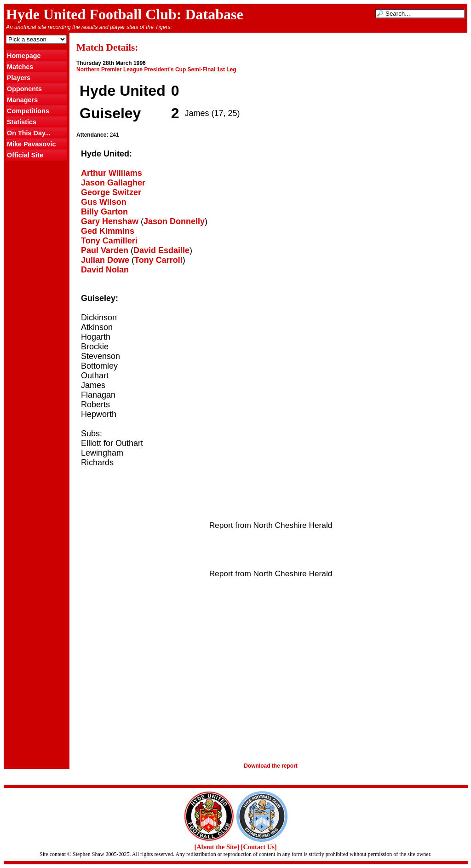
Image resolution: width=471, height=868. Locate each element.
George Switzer (111, 192)
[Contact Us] (259, 847)
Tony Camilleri (109, 241)
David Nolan (105, 270)
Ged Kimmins (108, 231)
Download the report (271, 766)
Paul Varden (105, 250)
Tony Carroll (158, 260)
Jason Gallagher (113, 183)
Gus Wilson (104, 202)
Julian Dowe (105, 260)
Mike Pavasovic (31, 144)
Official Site (25, 155)
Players (19, 78)
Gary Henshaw (110, 221)
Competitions (28, 111)
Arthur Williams (112, 173)
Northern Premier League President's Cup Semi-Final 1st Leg (156, 69)
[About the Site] (217, 847)
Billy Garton (104, 212)
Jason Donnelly (174, 221)
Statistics (22, 122)
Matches (20, 67)
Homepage (24, 56)
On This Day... (29, 133)
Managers (22, 100)
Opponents (24, 89)
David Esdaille (161, 250)
